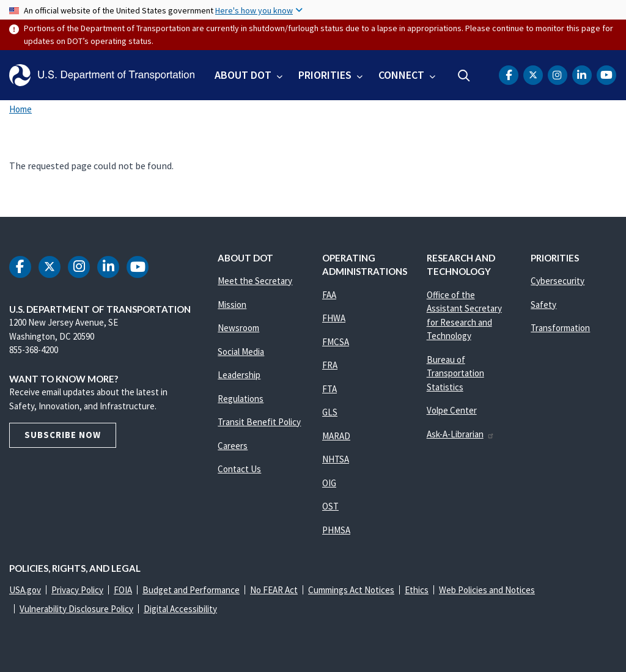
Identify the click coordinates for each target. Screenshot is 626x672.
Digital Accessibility (180, 609)
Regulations (241, 399)
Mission (232, 305)
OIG (329, 483)
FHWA (334, 318)
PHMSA (336, 530)
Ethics (417, 590)
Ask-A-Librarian (461, 434)
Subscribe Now (63, 435)
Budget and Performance (191, 590)
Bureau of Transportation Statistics (455, 373)
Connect (401, 75)
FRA (330, 365)
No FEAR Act (274, 590)
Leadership (239, 375)
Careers (233, 446)
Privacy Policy (77, 590)
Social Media (241, 352)
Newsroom (238, 328)
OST (330, 506)
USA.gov (25, 590)
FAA (329, 295)
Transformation (560, 328)
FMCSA (336, 342)
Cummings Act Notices (351, 590)
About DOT (243, 75)
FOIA (123, 590)
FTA (330, 389)
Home (20, 109)
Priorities (325, 75)
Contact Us (239, 469)
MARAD (336, 436)
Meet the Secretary (255, 281)
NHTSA (336, 459)
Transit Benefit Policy (259, 422)
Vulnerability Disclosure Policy (76, 609)
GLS (330, 412)
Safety (543, 305)
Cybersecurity (558, 281)
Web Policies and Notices (487, 590)
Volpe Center (452, 410)
